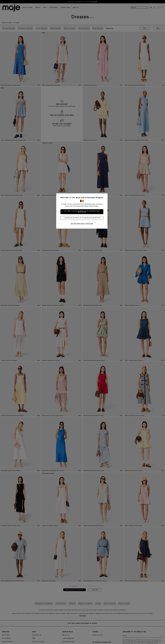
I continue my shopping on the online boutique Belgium (82, 218)
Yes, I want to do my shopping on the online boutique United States (83, 212)
